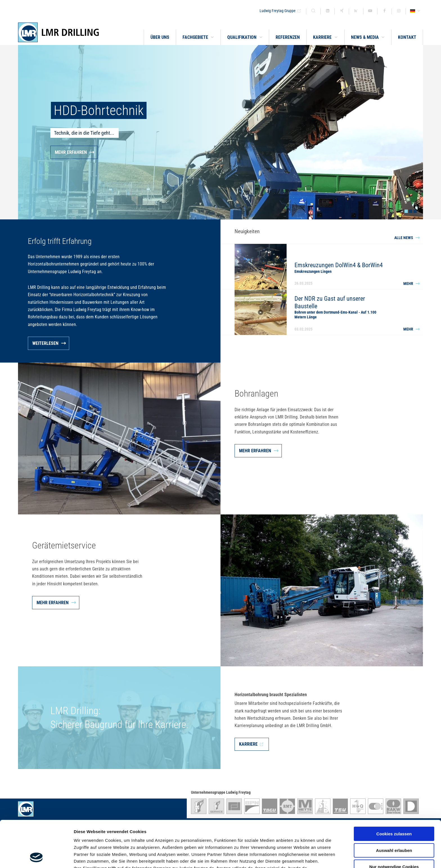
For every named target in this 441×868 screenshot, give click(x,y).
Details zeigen (299, 857)
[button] (198, 37)
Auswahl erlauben (394, 807)
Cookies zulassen (394, 790)
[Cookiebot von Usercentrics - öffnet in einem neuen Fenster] (36, 857)
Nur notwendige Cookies (394, 823)
